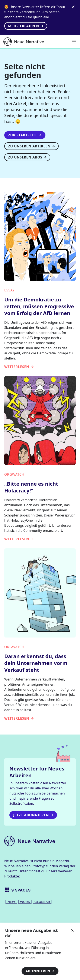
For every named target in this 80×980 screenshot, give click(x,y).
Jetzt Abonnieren (33, 815)
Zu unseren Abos (27, 157)
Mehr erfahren (26, 26)
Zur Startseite (25, 135)
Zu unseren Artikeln (31, 146)
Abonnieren (40, 971)
